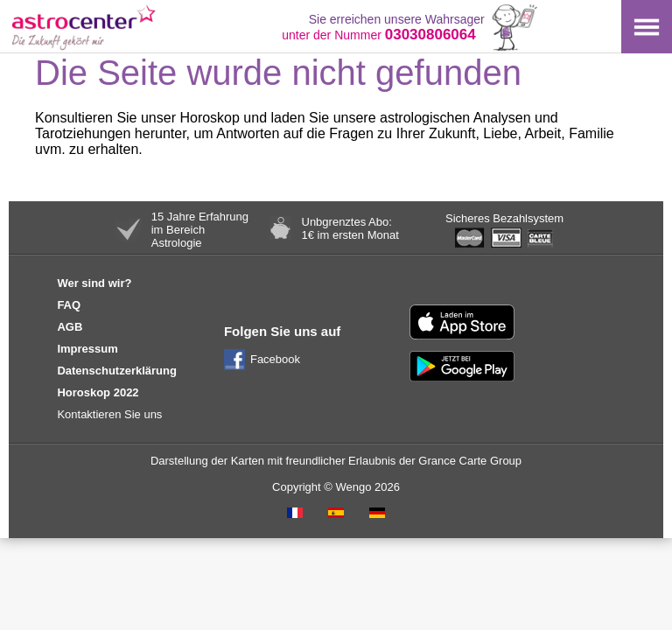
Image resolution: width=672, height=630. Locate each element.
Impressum (87, 349)
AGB (70, 327)
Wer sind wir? (94, 283)
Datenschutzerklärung (117, 371)
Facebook (275, 359)
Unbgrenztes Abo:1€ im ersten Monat (350, 228)
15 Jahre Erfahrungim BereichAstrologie (200, 230)
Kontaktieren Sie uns (109, 414)
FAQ (69, 305)
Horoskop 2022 (98, 392)
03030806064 (430, 35)
